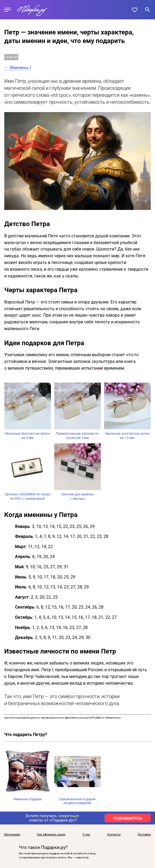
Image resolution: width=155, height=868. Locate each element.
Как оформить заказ (51, 835)
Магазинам (12, 835)
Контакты (114, 835)
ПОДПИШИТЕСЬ (128, 818)
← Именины (16, 68)
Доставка (144, 835)
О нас (86, 835)
